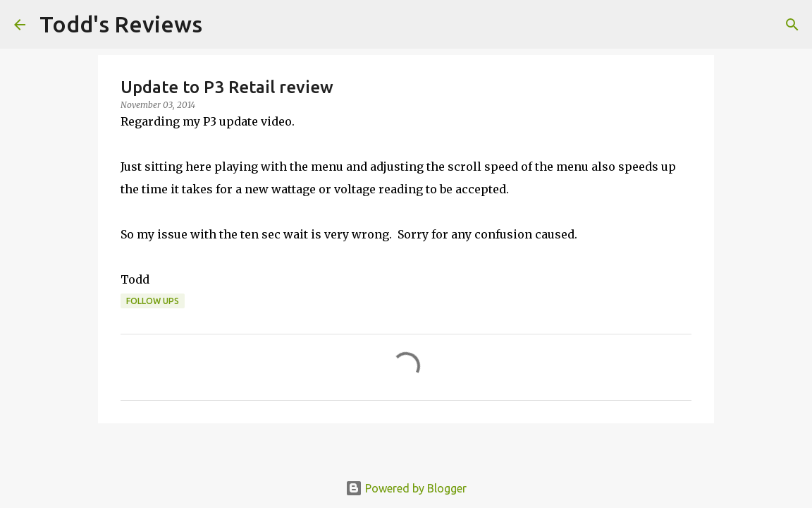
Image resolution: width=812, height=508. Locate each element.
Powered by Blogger (406, 488)
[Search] (222, 25)
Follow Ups (153, 301)
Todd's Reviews (121, 24)
